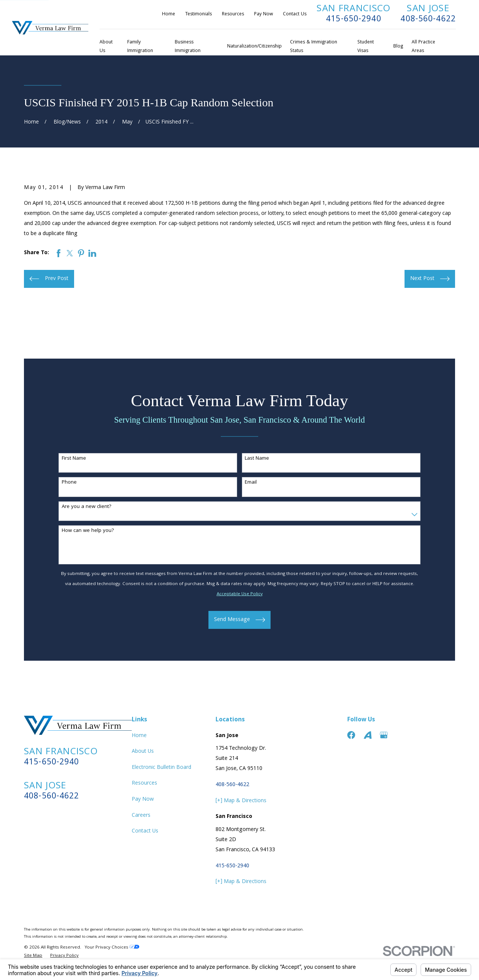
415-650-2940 (354, 20)
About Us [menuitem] (106, 47)
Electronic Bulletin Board (161, 768)
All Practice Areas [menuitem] (423, 47)
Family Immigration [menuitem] (140, 47)
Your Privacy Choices (112, 948)
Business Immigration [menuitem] (188, 47)
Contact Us (295, 14)
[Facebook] (351, 735)
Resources (233, 14)
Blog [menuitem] (398, 47)
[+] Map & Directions (241, 801)
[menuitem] (33, 956)
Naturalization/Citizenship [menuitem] (254, 47)
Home (169, 14)
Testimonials (199, 14)
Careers (141, 816)
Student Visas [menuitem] (366, 47)
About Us (143, 752)
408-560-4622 (428, 20)
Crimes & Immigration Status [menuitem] (314, 47)
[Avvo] (368, 735)
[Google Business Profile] (384, 735)
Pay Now (263, 14)
